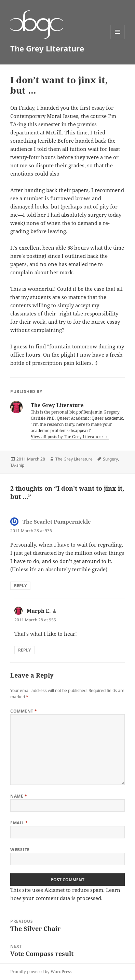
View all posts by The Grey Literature (67, 437)
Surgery (110, 459)
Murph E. (39, 611)
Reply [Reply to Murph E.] (24, 650)
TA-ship (17, 465)
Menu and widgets (118, 39)
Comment (24, 711)
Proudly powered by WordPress (41, 972)
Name (19, 796)
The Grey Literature (47, 48)
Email (19, 823)
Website (20, 850)
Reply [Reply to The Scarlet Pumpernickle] (20, 585)
